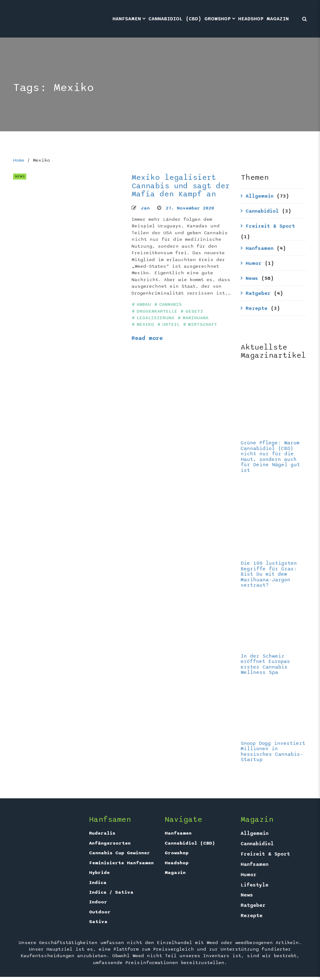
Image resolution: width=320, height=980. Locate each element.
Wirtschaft (202, 324)
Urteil (171, 324)
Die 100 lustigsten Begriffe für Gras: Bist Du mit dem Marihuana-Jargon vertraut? (269, 574)
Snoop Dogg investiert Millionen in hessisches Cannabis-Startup (273, 752)
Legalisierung (155, 318)
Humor (254, 263)
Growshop (217, 19)
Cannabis (170, 304)
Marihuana (195, 318)
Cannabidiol (262, 211)
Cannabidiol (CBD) (175, 19)
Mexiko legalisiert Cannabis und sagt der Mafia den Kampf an (181, 186)
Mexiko (145, 324)
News (252, 278)
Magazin (278, 19)
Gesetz (194, 311)
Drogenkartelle (157, 311)
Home (19, 160)
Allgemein (260, 196)
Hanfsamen (127, 19)
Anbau (144, 304)
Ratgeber (258, 293)
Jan (145, 208)
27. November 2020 (190, 208)
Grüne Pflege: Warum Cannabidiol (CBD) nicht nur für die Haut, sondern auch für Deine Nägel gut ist (270, 457)
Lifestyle (255, 885)
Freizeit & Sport (270, 226)
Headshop (251, 19)
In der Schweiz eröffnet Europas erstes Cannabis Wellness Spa (265, 664)
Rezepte (257, 308)
